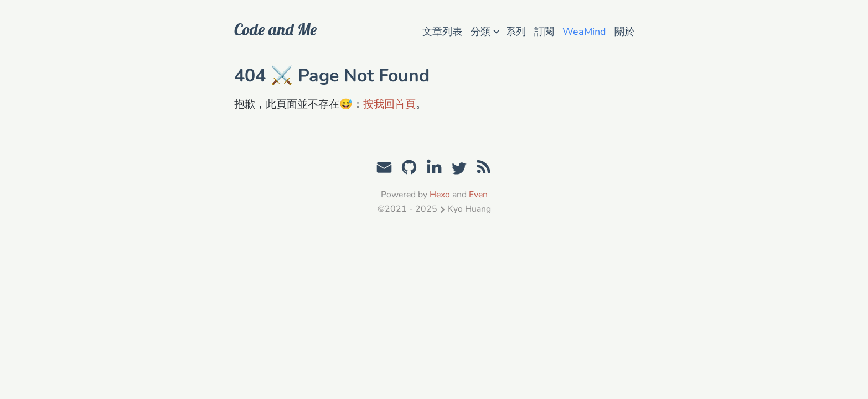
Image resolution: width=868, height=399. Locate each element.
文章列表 (442, 32)
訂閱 (544, 32)
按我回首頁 (389, 104)
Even (478, 195)
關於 (624, 32)
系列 (516, 32)
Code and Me (275, 29)
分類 (485, 31)
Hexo (440, 195)
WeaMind (584, 32)
